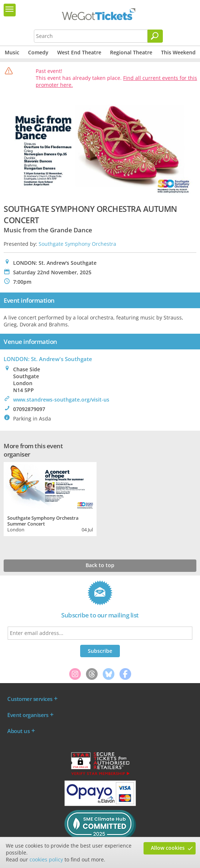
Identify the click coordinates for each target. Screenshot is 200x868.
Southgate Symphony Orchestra (77, 244)
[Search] (155, 36)
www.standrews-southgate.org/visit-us (61, 400)
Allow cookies (168, 848)
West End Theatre (79, 52)
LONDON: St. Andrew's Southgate (48, 359)
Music (12, 52)
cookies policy (46, 859)
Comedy (38, 52)
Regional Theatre (131, 52)
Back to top (100, 565)
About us (18, 731)
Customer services (30, 699)
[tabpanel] (50, 498)
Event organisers (28, 715)
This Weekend (178, 52)
